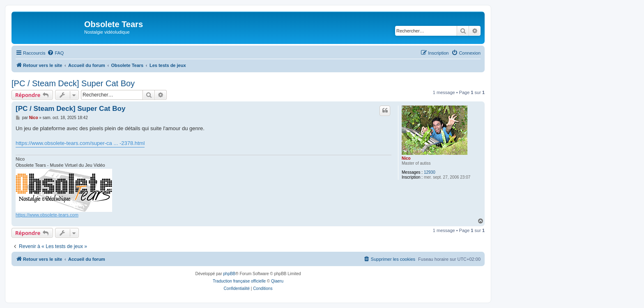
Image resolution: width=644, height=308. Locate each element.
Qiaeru (277, 281)
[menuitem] (55, 53)
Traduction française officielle (239, 281)
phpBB (229, 274)
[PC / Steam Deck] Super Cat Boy (73, 83)
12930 (430, 172)
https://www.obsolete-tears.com (47, 215)
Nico (406, 158)
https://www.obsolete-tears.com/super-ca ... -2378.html (80, 143)
